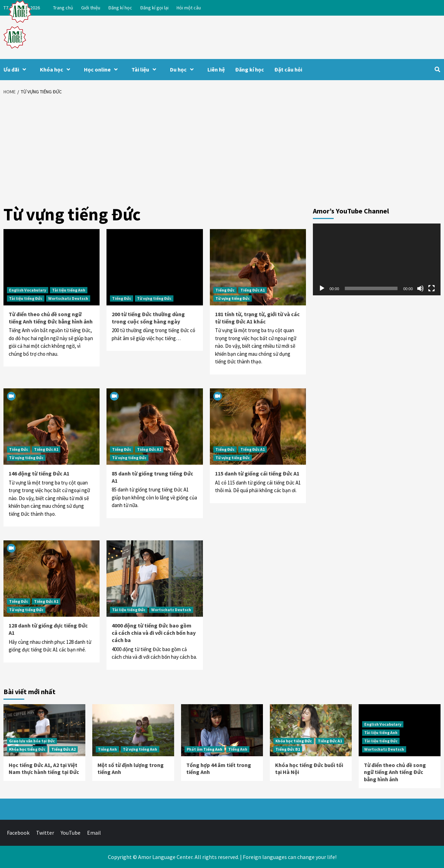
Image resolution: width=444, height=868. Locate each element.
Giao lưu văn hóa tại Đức (32, 741)
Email (94, 833)
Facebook (18, 833)
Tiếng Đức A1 (253, 290)
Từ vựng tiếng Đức (154, 298)
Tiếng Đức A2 (63, 749)
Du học (183, 69)
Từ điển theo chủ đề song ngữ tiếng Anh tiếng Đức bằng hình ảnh (51, 318)
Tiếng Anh (107, 749)
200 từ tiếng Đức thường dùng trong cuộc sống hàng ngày (148, 318)
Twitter (45, 833)
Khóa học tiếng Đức (27, 749)
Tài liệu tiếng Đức (26, 298)
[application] (377, 259)
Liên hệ (216, 69)
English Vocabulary (28, 290)
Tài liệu (146, 69)
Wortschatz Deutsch (68, 298)
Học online (103, 69)
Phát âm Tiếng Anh (204, 749)
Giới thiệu (91, 8)
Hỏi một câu (189, 8)
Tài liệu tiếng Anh (69, 290)
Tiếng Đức (122, 298)
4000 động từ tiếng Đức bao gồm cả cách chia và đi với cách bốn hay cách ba (154, 633)
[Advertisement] (222, 151)
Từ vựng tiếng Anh (140, 749)
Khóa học (57, 69)
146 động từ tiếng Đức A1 (39, 473)
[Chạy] (322, 288)
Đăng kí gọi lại (154, 8)
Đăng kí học (120, 8)
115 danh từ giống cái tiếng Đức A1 (257, 473)
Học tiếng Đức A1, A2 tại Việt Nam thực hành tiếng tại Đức (44, 769)
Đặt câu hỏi (288, 69)
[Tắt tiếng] (420, 288)
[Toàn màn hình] (432, 288)
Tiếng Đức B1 (288, 749)
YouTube (71, 833)
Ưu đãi (16, 69)
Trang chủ (63, 8)
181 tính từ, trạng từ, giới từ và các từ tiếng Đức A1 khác (257, 318)
